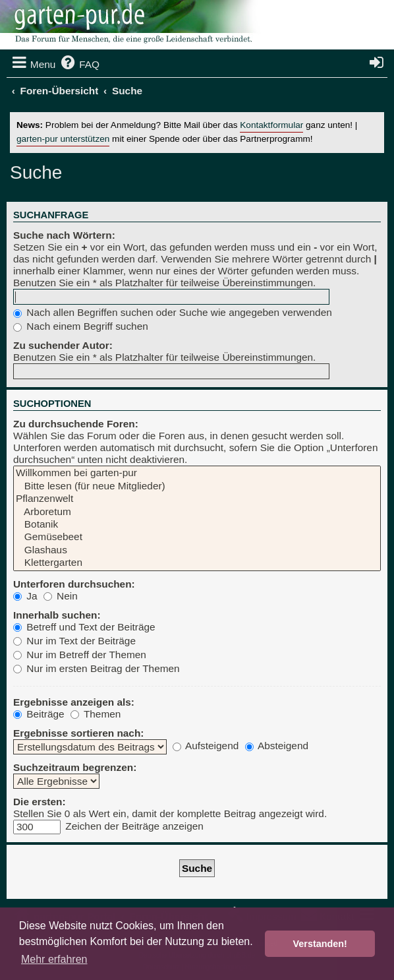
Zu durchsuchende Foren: (76, 424)
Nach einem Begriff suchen (81, 326)
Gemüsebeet (197, 537)
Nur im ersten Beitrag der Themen (97, 668)
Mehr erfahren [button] (54, 959)
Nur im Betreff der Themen (80, 655)
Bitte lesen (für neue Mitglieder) (197, 486)
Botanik (197, 525)
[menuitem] (79, 65)
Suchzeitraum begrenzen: (75, 767)
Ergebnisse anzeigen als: (74, 702)
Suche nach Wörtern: (64, 235)
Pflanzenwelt (197, 499)
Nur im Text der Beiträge (74, 641)
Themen (96, 714)
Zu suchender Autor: (63, 345)
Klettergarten (197, 563)
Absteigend (277, 746)
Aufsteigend (206, 746)
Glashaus (197, 550)
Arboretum (197, 512)
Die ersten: (40, 802)
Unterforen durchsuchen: (74, 584)
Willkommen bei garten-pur (197, 473)
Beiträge (39, 714)
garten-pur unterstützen (63, 139)
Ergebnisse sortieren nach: (78, 733)
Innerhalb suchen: (57, 615)
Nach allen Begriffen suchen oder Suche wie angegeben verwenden (173, 312)
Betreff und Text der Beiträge (84, 627)
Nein (61, 596)
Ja (25, 596)
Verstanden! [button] (320, 944)
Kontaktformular (271, 125)
